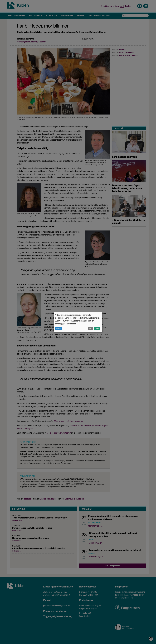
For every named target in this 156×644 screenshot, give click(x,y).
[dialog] (78, 322)
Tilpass (59, 329)
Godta (97, 329)
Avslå (90, 329)
